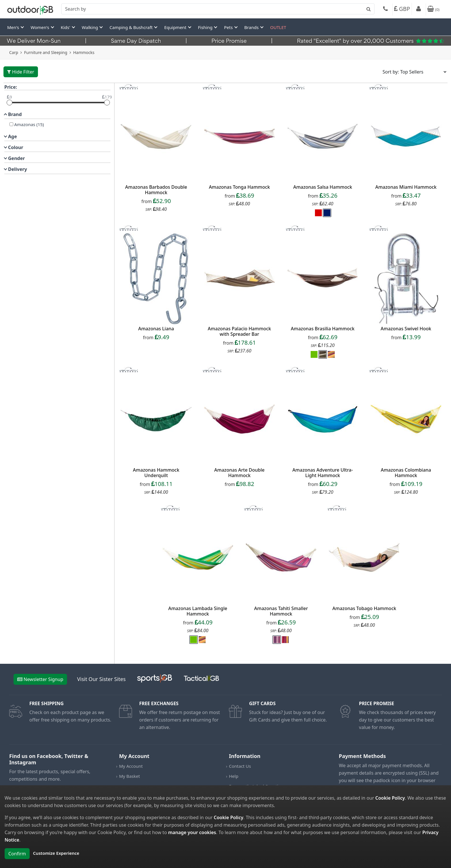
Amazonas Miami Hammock (406, 187)
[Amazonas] (11, 124)
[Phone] (385, 9)
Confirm (17, 854)
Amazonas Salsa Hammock (323, 187)
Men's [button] (14, 27)
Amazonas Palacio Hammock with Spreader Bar (239, 331)
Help (234, 776)
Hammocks (84, 52)
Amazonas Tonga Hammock (239, 187)
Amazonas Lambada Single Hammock (198, 611)
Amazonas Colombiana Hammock (406, 473)
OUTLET (278, 27)
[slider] (9, 103)
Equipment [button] (176, 27)
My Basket (129, 776)
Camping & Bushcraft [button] (132, 27)
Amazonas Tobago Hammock (364, 608)
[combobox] (218, 9)
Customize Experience (56, 853)
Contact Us (240, 766)
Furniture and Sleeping (46, 52)
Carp (14, 52)
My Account (131, 766)
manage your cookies (192, 832)
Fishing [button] (206, 27)
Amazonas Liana (156, 329)
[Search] (218, 9)
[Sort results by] (413, 72)
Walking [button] (90, 27)
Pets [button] (229, 27)
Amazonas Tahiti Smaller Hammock (281, 611)
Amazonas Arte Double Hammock (239, 473)
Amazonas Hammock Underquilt (156, 473)
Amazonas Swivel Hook (406, 329)
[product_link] (156, 136)
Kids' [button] (66, 27)
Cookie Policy (390, 798)
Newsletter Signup (40, 679)
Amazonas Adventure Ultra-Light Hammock (323, 473)
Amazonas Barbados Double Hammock (156, 190)
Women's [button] (41, 27)
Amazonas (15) (29, 124)
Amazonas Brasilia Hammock (323, 329)
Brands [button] (252, 27)
